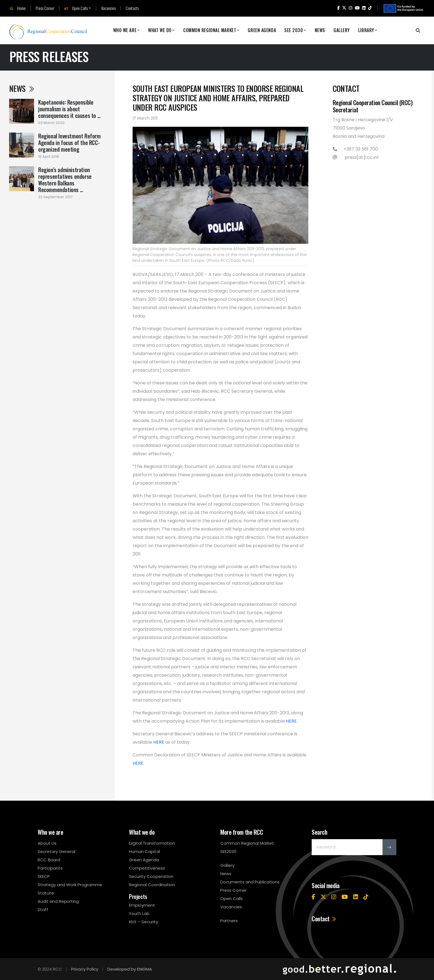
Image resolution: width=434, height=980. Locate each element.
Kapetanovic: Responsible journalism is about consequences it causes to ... (69, 109)
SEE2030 (228, 851)
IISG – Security (144, 922)
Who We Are (125, 30)
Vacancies (108, 8)
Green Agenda (262, 30)
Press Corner (45, 8)
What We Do (160, 30)
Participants (50, 868)
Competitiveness (147, 868)
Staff (43, 910)
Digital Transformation (152, 843)
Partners (229, 921)
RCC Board (49, 860)
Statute (46, 893)
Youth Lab (139, 913)
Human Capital (144, 851)
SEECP (44, 876)
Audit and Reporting (58, 901)
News (320, 30)
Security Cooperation (151, 876)
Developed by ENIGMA (130, 969)
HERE (291, 721)
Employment (142, 905)
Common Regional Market (210, 30)
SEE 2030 (294, 30)
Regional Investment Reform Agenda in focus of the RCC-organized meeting (69, 143)
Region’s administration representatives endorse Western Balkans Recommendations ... (65, 180)
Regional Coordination (152, 885)
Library (366, 30)
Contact (324, 919)
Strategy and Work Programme (70, 885)
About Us (47, 843)
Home (18, 8)
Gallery (342, 30)
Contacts (132, 8)
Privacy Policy (85, 969)
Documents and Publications (250, 882)
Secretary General (56, 851)
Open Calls (76, 8)
